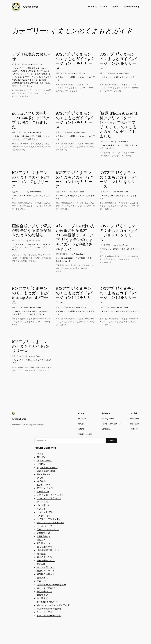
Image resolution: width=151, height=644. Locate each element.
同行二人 (41, 540)
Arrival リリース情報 (23, 68)
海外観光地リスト (46, 574)
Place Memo (43, 474)
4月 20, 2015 (61, 73)
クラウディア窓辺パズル (49, 498)
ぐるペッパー (28, 74)
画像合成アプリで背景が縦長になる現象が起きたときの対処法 (32, 231)
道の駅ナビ (42, 598)
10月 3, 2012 (105, 307)
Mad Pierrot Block (46, 471)
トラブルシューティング (49, 616)
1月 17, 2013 (17, 240)
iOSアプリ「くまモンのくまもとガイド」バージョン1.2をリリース (118, 295)
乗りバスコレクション (48, 530)
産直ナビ (43, 83)
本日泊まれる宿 (45, 557)
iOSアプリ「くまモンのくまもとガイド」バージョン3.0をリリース (74, 61)
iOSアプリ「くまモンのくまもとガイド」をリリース (31, 346)
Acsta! (40, 454)
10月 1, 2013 (105, 141)
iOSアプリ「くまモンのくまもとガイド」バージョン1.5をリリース (118, 233)
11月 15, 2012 (18, 307)
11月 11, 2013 (18, 132)
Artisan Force (31, 7)
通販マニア (42, 595)
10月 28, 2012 (62, 307)
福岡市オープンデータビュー (51, 585)
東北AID (41, 564)
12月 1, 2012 (105, 245)
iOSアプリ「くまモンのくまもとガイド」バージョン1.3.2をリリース (74, 295)
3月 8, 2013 (61, 192)
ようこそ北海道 (41, 74)
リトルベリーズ (34, 80)
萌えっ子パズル (45, 591)
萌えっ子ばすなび (46, 588)
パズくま (41, 509)
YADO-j (24, 71)
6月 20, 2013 (18, 192)
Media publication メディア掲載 (28, 136)
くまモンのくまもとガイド (37, 244)
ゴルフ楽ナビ (43, 505)
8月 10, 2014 (105, 73)
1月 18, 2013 (105, 192)
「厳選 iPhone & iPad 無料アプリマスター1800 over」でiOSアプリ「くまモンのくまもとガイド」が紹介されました (119, 125)
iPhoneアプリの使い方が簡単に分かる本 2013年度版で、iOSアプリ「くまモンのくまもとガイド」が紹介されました (75, 237)
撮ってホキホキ (45, 547)
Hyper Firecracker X (47, 467)
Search (111, 441)
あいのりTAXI (44, 485)
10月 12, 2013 (62, 132)
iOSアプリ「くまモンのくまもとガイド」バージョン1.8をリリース (74, 120)
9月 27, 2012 (17, 356)
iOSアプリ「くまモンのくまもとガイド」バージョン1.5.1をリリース (118, 180)
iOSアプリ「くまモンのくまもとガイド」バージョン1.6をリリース (74, 180)
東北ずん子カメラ (46, 567)
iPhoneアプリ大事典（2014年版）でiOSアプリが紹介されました (31, 120)
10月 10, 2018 (18, 64)
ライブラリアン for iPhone (50, 523)
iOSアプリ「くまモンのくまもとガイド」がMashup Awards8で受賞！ (31, 295)
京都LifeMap (43, 536)
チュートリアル (45, 612)
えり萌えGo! (19, 244)
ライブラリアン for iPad (32, 77)
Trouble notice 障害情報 (49, 609)
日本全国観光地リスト (29, 83)
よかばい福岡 (43, 516)
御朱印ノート (43, 543)
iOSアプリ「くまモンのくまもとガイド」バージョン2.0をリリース (118, 61)
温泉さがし (33, 139)
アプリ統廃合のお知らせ (32, 57)
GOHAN (36, 68)
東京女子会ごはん (46, 561)
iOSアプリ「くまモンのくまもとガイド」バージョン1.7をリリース (31, 180)
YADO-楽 (32, 71)
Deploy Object (44, 461)
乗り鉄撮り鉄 (43, 533)
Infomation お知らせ (23, 311)
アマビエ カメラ (45, 488)
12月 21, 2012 (62, 254)
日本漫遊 (41, 554)
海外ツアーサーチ (46, 571)
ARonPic (41, 457)
